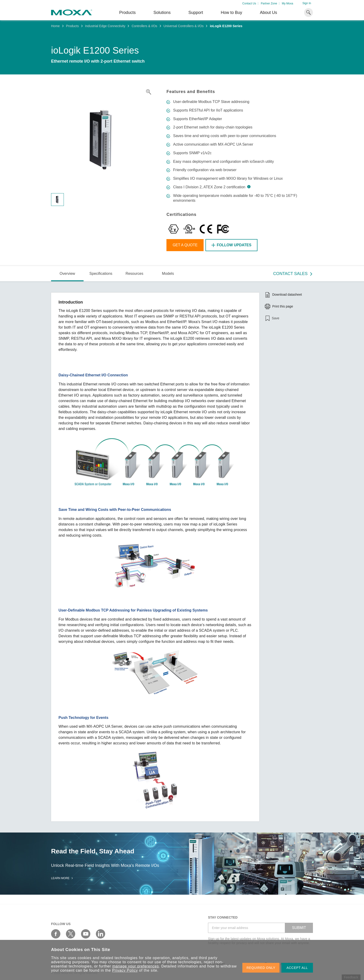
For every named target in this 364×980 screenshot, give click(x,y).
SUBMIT (299, 928)
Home (55, 26)
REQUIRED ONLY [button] (261, 968)
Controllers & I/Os (144, 26)
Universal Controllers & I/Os (184, 26)
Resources (134, 274)
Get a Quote (185, 245)
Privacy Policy (125, 970)
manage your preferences (136, 966)
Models (168, 274)
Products (72, 26)
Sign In (307, 3)
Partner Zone (269, 3)
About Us (268, 13)
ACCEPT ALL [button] (297, 968)
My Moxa (288, 3)
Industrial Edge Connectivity (105, 26)
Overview (67, 274)
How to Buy (231, 13)
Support (196, 13)
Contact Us (249, 3)
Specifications (101, 274)
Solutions (162, 13)
